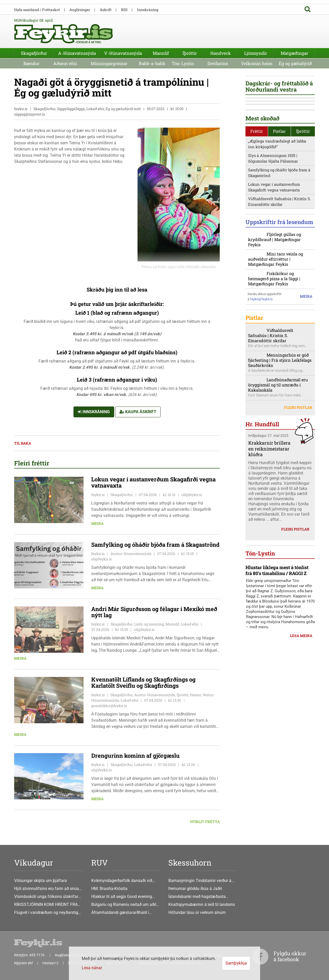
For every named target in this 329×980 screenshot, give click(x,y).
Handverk (221, 53)
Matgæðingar (294, 53)
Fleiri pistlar (298, 506)
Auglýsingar (80, 10)
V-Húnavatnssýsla (123, 53)
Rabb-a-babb (152, 63)
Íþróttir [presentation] (303, 218)
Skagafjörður (34, 53)
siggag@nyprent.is (30, 114)
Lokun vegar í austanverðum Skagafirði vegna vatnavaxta (274, 274)
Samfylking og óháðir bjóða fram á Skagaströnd (279, 259)
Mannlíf (161, 53)
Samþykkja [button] (236, 963)
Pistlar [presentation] (279, 218)
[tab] (257, 218)
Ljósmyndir (256, 53)
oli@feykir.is (192, 495)
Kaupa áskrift (138, 412)
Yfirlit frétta (205, 822)
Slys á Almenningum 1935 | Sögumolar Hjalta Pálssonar (273, 245)
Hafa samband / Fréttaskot (37, 10)
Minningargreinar (109, 63)
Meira (97, 523)
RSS (124, 10)
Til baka (23, 443)
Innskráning (94, 412)
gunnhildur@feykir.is (109, 706)
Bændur (31, 63)
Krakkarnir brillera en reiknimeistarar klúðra (269, 547)
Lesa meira (301, 780)
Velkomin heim (257, 63)
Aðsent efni (65, 63)
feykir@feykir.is (261, 398)
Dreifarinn (218, 63)
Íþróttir (190, 53)
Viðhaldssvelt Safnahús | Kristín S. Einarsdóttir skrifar (280, 288)
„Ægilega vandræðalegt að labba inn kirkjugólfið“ (277, 231)
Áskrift (106, 10)
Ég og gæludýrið (295, 63)
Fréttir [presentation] (257, 218)
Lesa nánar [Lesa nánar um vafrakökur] (92, 968)
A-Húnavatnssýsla (77, 53)
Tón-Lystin (183, 63)
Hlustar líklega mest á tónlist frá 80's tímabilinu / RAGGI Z (277, 715)
